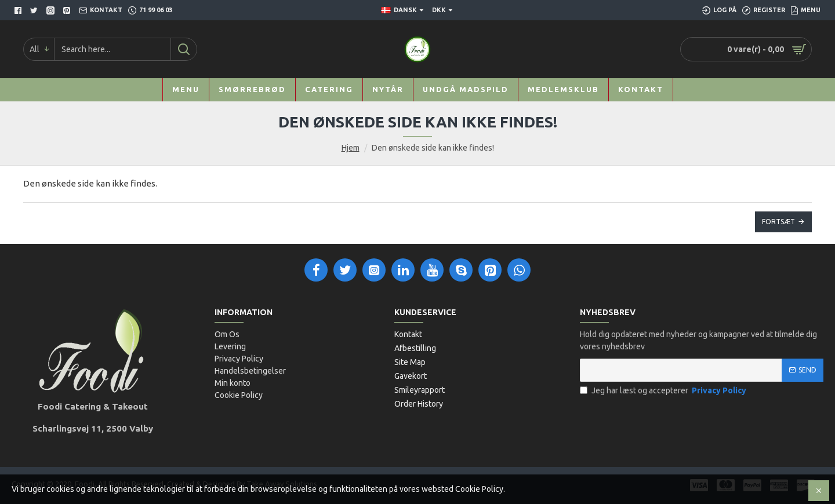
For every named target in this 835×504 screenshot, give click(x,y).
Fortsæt (778, 222)
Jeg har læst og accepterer (664, 391)
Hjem (351, 148)
